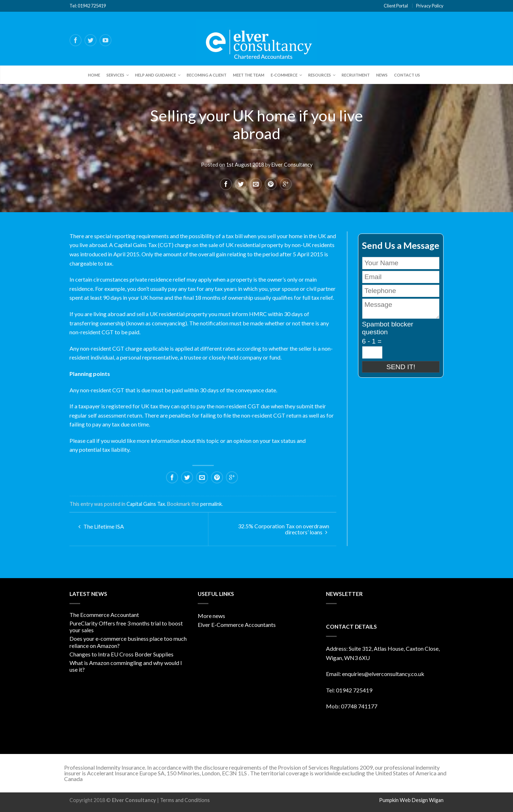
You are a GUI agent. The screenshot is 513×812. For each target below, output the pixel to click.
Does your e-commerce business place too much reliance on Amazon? (128, 642)
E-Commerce (284, 75)
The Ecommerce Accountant (104, 615)
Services (115, 75)
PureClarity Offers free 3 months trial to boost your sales (126, 627)
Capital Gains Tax (146, 504)
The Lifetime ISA (101, 526)
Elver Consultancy (292, 165)
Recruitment (356, 75)
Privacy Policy (430, 6)
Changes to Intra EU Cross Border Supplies (121, 654)
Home (94, 75)
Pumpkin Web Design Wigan (411, 800)
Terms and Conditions (185, 800)
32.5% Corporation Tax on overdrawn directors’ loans (284, 529)
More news (211, 616)
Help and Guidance (156, 75)
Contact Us (407, 75)
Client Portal (396, 6)
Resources (320, 75)
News (382, 75)
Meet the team (249, 75)
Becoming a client (207, 75)
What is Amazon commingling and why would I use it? (126, 666)
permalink (211, 504)
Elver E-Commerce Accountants (237, 625)
